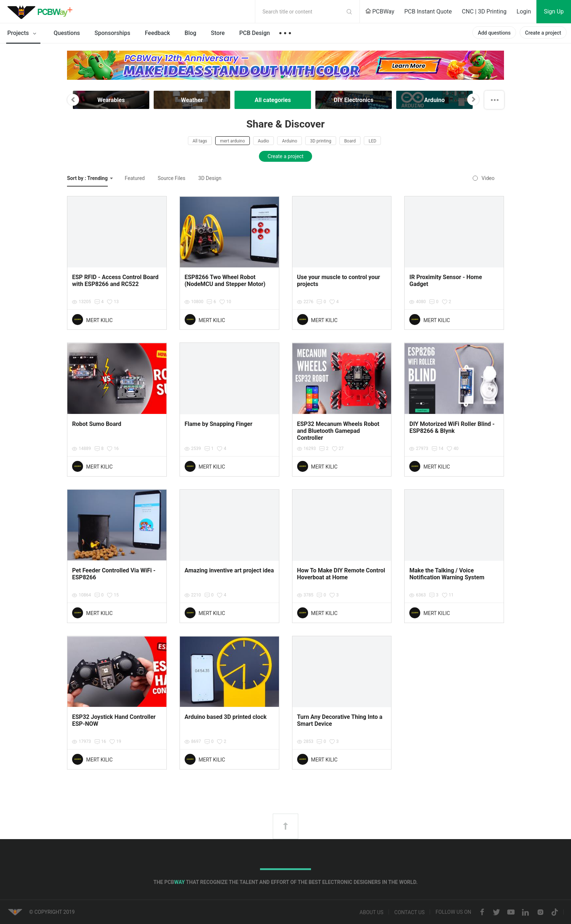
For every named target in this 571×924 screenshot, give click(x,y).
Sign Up (554, 11)
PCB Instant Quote (428, 11)
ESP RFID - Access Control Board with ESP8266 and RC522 (115, 281)
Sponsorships (113, 33)
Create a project (543, 33)
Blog (190, 33)
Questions (67, 33)
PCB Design (255, 33)
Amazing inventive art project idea (229, 570)
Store (218, 33)
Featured (135, 178)
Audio (263, 141)
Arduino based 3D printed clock (226, 717)
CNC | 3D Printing (484, 11)
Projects (23, 34)
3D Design (210, 178)
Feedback (157, 33)
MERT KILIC (99, 320)
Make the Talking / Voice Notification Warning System (447, 574)
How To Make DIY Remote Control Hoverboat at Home (341, 574)
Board (350, 141)
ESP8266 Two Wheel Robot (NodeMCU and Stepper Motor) (225, 281)
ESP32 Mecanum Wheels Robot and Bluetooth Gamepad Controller (338, 431)
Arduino (290, 141)
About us (371, 912)
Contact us (409, 912)
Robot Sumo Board (97, 424)
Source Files (172, 178)
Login (524, 11)
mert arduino (232, 141)
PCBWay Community (42, 12)
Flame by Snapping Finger (218, 424)
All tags (200, 141)
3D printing (320, 141)
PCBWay (380, 11)
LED (372, 141)
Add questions (494, 33)
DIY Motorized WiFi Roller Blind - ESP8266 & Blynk (452, 427)
